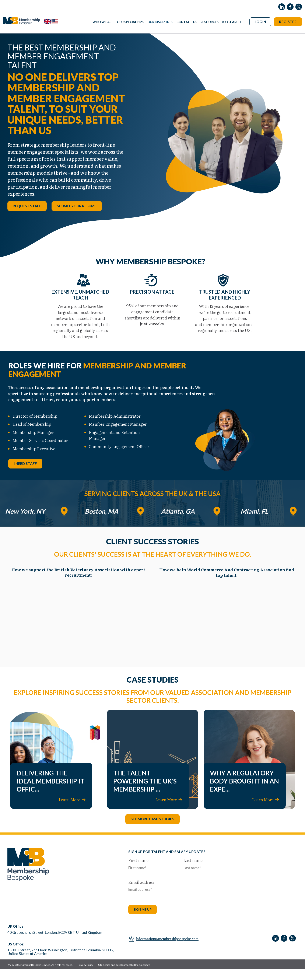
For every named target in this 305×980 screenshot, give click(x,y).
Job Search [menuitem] (231, 22)
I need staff (25, 475)
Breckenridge (142, 976)
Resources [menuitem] (209, 22)
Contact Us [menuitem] (187, 22)
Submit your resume (77, 217)
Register (288, 22)
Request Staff (27, 217)
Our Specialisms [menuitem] (130, 22)
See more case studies (152, 830)
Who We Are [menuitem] (103, 22)
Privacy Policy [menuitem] (86, 976)
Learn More (72, 811)
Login (260, 22)
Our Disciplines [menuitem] (160, 22)
